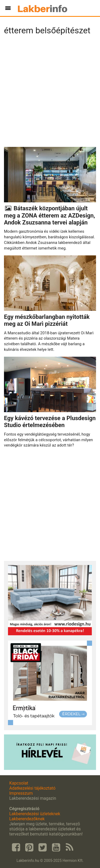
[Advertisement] (50, 93)
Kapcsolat (19, 783)
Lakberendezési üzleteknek (35, 814)
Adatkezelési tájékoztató (32, 788)
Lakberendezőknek (27, 819)
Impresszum (21, 793)
